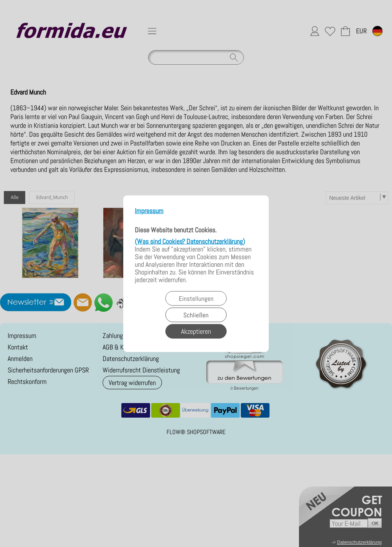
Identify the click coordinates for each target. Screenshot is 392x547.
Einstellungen (196, 298)
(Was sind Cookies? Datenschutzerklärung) (190, 241)
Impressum (149, 211)
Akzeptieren (196, 331)
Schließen (196, 315)
